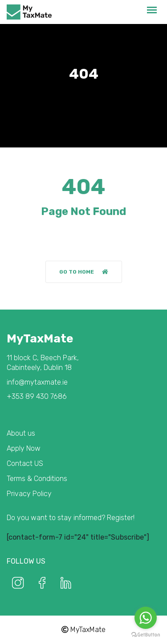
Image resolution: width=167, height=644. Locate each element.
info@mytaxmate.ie (37, 382)
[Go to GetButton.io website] (146, 635)
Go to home (84, 272)
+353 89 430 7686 (37, 396)
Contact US (25, 463)
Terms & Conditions (37, 479)
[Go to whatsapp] (146, 618)
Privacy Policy (29, 494)
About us (21, 433)
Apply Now (24, 448)
